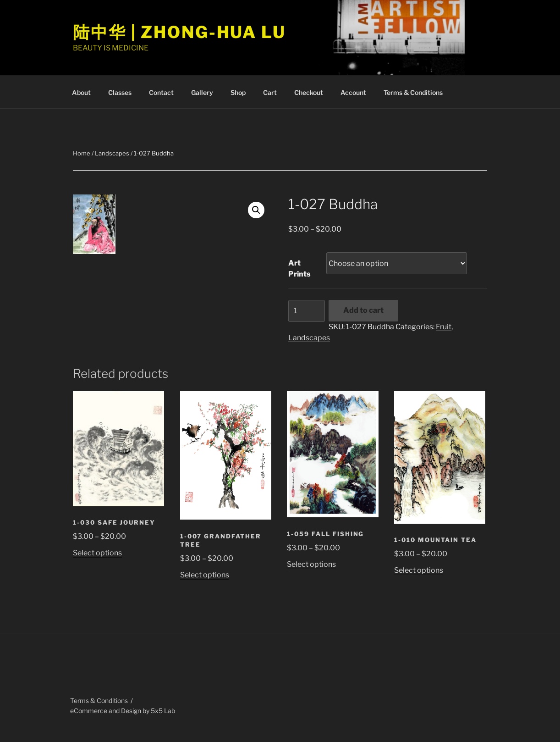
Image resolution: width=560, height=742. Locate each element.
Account (353, 92)
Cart (270, 92)
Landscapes (112, 153)
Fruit (444, 327)
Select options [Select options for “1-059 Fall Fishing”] (311, 564)
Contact (161, 92)
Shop (238, 92)
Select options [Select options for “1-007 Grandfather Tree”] (205, 575)
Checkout (309, 92)
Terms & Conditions (413, 92)
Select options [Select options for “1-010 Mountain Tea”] (419, 570)
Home (82, 153)
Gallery (202, 92)
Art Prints (299, 269)
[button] (256, 210)
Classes (120, 92)
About (81, 92)
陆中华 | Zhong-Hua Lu (179, 32)
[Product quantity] (307, 311)
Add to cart (363, 310)
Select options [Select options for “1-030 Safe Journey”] (97, 553)
